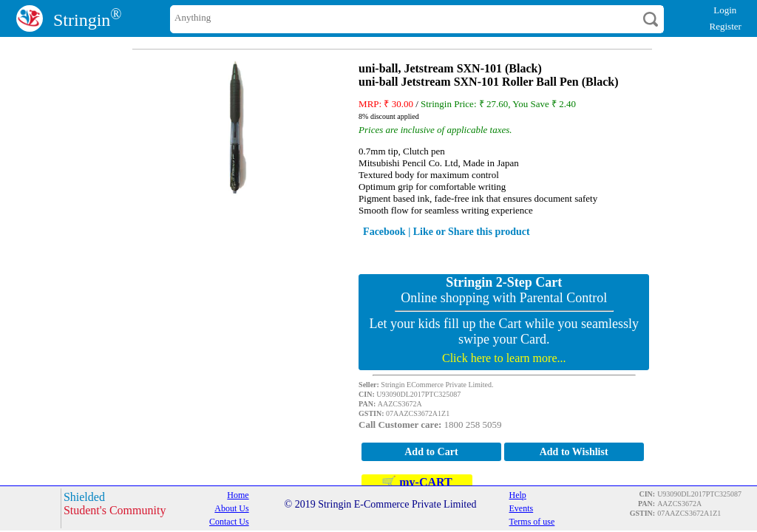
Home (238, 495)
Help (518, 495)
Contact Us (229, 522)
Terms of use (532, 522)
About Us (231, 508)
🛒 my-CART (417, 482)
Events (522, 508)
